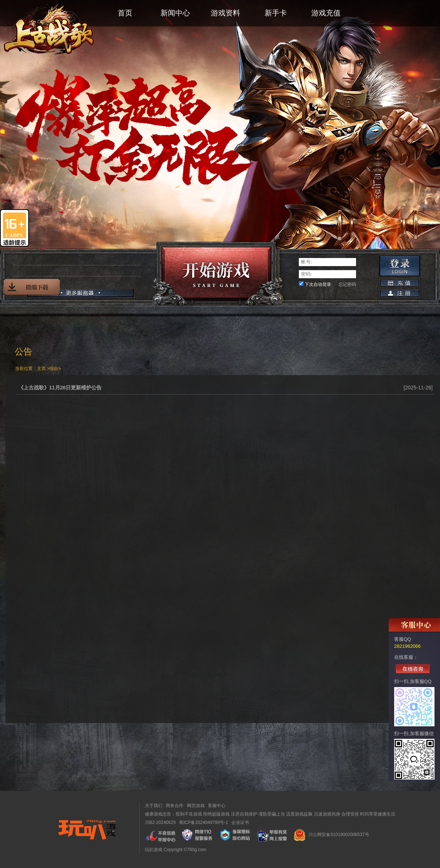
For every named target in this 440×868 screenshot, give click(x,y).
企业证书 (240, 822)
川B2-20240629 (160, 822)
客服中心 (217, 806)
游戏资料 (225, 13)
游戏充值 (326, 13)
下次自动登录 (318, 284)
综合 (54, 368)
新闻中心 (175, 13)
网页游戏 (196, 806)
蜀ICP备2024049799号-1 (203, 822)
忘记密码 (347, 284)
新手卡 (276, 13)
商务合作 (175, 806)
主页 (41, 368)
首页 (125, 13)
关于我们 (154, 806)
